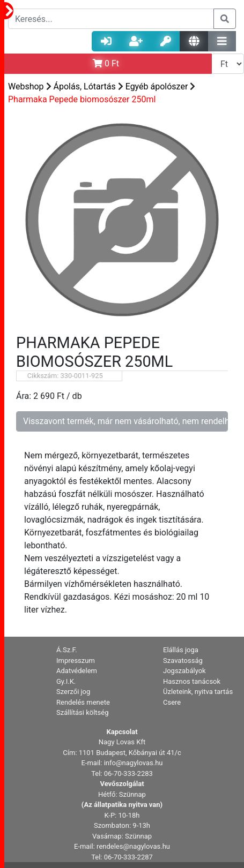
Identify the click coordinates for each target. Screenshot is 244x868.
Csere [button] (172, 702)
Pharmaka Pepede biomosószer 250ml (82, 99)
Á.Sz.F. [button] (67, 650)
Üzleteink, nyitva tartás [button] (198, 692)
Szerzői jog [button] (73, 692)
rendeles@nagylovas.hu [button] (133, 846)
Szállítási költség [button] (83, 712)
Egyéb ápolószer (157, 86)
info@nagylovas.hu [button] (134, 763)
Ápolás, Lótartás (85, 86)
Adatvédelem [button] (77, 671)
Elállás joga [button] (181, 650)
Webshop (26, 86)
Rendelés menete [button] (83, 702)
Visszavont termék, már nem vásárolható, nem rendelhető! (125, 421)
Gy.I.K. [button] (66, 681)
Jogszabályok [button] (184, 671)
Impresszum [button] (76, 661)
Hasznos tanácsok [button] (192, 681)
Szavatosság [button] (183, 661)
